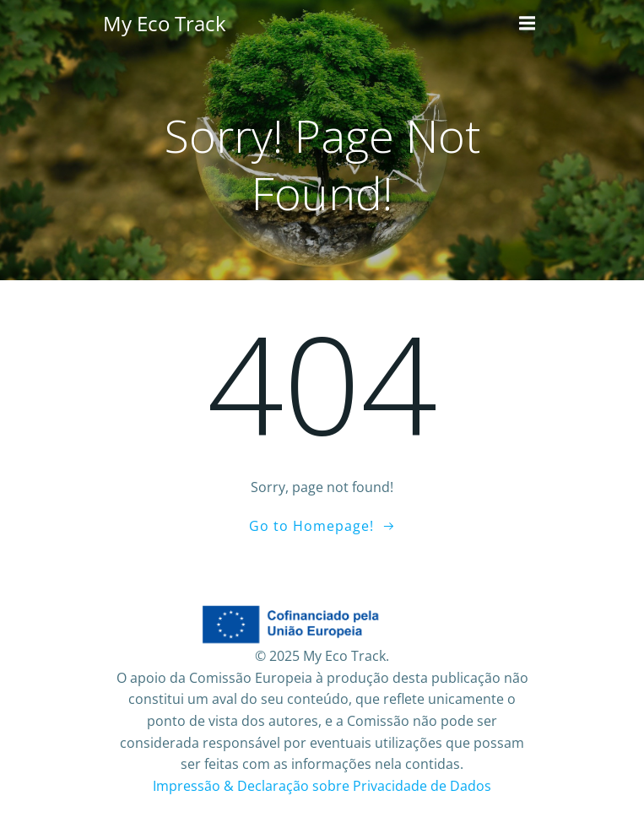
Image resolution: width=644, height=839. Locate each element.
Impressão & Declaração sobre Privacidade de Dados (322, 786)
